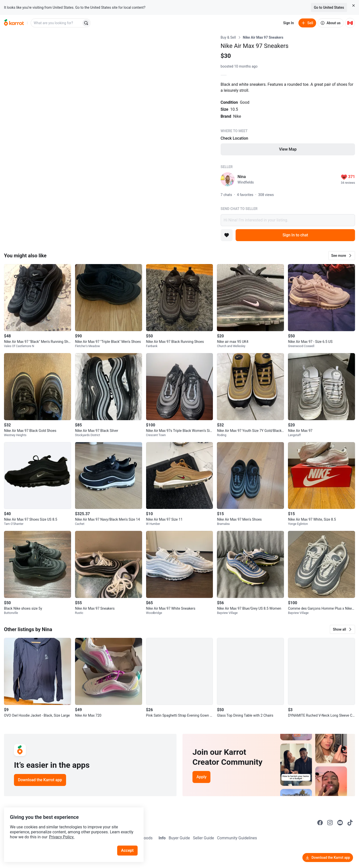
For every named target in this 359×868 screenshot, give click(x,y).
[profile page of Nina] (228, 179)
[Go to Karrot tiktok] (350, 823)
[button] (342, 256)
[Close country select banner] (354, 5)
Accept (129, 843)
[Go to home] (14, 23)
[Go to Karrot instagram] (330, 823)
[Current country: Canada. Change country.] (350, 23)
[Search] (86, 23)
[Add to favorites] (227, 235)
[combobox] (57, 23)
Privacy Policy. (68, 829)
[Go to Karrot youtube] (340, 823)
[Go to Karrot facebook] (320, 823)
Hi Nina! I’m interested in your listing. (288, 220)
